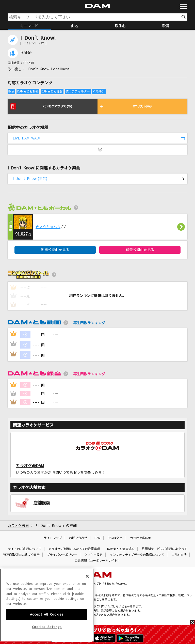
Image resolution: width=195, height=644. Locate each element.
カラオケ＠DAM (141, 538)
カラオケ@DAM (30, 466)
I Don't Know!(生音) (30, 179)
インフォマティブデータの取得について (137, 555)
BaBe (26, 53)
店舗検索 (42, 503)
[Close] (87, 609)
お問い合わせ (78, 538)
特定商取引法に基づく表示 (21, 555)
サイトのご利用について (25, 549)
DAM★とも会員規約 (121, 549)
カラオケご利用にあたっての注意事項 (74, 549)
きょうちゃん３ (48, 227)
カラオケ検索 (18, 526)
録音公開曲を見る (140, 250)
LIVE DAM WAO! (26, 138)
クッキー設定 (93, 555)
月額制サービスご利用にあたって (164, 549)
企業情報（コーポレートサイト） (97, 561)
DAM (97, 538)
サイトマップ (53, 538)
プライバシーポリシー (62, 555)
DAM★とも (115, 538)
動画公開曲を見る (55, 250)
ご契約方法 (179, 555)
